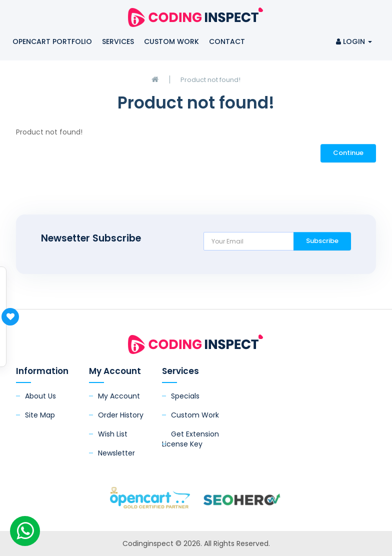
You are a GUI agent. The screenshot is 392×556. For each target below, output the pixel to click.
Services (118, 41)
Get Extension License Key (190, 439)
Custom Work (171, 41)
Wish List (113, 434)
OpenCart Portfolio (52, 41)
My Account (119, 396)
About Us (40, 396)
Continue (348, 153)
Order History (121, 415)
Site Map (40, 415)
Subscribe (322, 241)
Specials (185, 396)
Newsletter (116, 453)
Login (354, 41)
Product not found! (210, 80)
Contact (227, 41)
